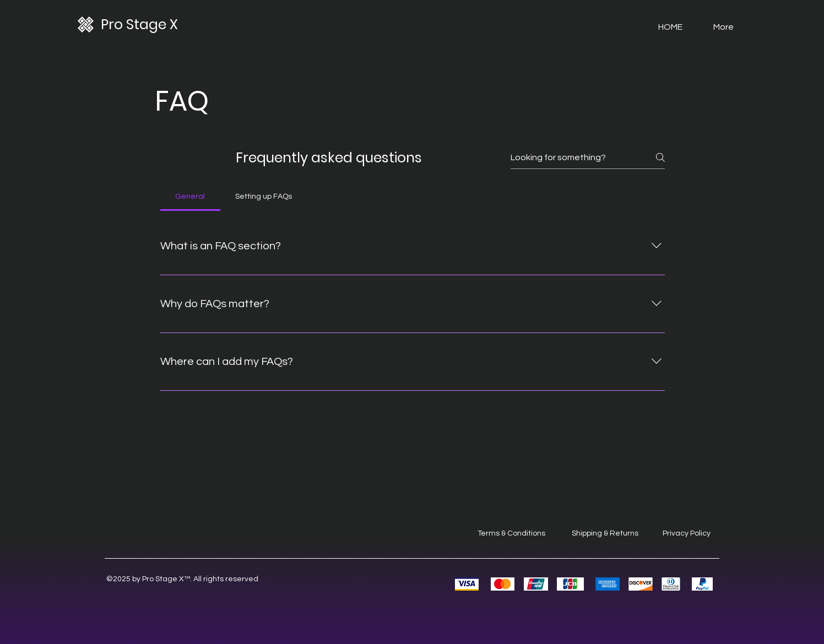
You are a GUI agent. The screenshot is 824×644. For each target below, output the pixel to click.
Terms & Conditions (511, 533)
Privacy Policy (687, 533)
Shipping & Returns (605, 533)
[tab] (190, 197)
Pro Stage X (139, 24)
